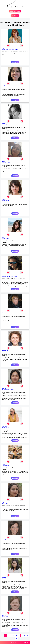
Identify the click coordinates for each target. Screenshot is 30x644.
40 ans (9, 541)
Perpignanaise (5, 351)
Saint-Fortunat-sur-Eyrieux (8, 49)
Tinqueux (4, 238)
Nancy (3, 125)
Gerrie (3, 161)
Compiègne (4, 163)
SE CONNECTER (15, 16)
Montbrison (4, 541)
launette (4, 199)
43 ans (16, 49)
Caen (3, 503)
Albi (3, 87)
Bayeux (3, 617)
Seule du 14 (4, 615)
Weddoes (4, 124)
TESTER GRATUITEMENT (15, 11)
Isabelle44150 (5, 426)
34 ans (8, 238)
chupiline (4, 502)
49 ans (9, 163)
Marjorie (4, 48)
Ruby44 (3, 86)
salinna (3, 237)
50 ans (6, 87)
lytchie (3, 464)
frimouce (4, 388)
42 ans (6, 314)
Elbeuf (3, 465)
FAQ (11, 642)
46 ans (6, 503)
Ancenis (4, 428)
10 (16, 638)
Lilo (3, 313)
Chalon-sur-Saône (6, 390)
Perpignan (4, 352)
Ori (2, 275)
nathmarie (4, 578)
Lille (3, 579)
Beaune (3, 201)
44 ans (9, 352)
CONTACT (27, 642)
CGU (15, 642)
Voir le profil (15, 62)
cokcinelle (4, 540)
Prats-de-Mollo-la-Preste (7, 276)
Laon (3, 314)
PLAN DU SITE (20, 642)
